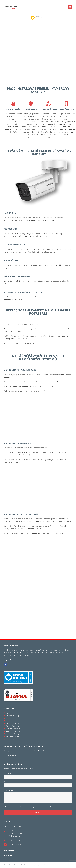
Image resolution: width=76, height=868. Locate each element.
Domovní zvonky (11, 721)
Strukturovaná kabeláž (14, 729)
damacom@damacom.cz (17, 844)
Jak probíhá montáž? (12, 660)
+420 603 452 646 (15, 840)
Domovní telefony (12, 718)
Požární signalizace (12, 726)
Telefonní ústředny (12, 734)
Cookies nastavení (10, 755)
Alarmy (8, 713)
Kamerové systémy (12, 716)
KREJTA (46, 865)
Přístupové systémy (13, 736)
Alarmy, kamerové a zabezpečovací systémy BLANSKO (24, 751)
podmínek (64, 807)
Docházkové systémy (13, 739)
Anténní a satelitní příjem (14, 731)
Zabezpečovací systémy (14, 723)
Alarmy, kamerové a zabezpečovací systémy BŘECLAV (24, 746)
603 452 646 (9, 856)
